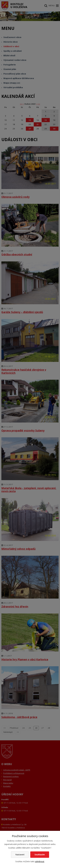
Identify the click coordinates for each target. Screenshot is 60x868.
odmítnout (40, 861)
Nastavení (20, 855)
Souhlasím (40, 855)
